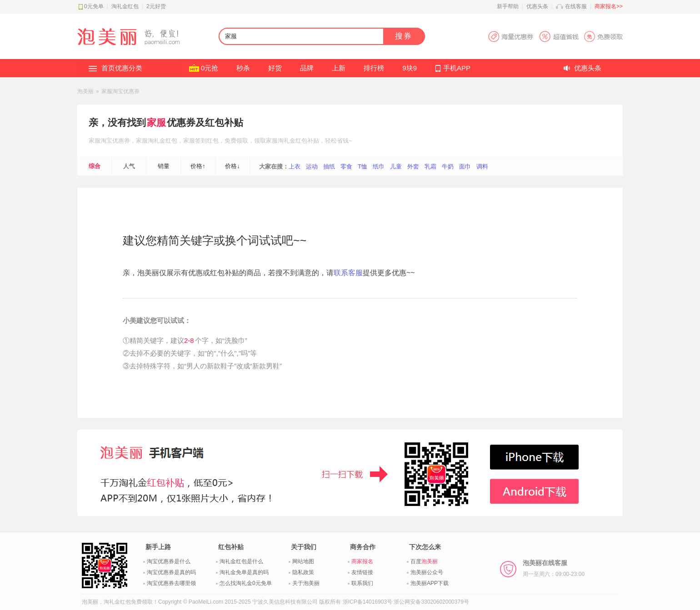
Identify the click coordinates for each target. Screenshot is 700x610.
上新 (339, 68)
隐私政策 (303, 572)
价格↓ (232, 166)
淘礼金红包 (125, 6)
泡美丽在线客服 (554, 568)
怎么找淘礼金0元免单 (246, 583)
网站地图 (303, 561)
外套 (413, 166)
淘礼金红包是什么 (241, 561)
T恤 (362, 166)
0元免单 (94, 6)
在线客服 (576, 6)
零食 (346, 166)
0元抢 (210, 68)
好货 (275, 68)
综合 (95, 166)
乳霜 (430, 166)
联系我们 (362, 583)
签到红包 (207, 141)
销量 (164, 166)
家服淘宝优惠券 (120, 91)
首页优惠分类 (122, 68)
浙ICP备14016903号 (367, 602)
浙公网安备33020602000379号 (431, 602)
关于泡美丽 (306, 583)
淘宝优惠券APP (555, 37)
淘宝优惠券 (115, 141)
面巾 (465, 166)
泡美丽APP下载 (430, 583)
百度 (424, 561)
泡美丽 (85, 91)
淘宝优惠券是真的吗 (171, 572)
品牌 (307, 68)
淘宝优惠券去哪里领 (171, 583)
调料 (482, 166)
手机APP (457, 68)
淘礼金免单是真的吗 (244, 572)
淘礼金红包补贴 (298, 141)
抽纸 (329, 166)
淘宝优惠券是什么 (169, 561)
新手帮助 (508, 6)
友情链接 (362, 572)
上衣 (295, 166)
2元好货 (156, 6)
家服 (156, 122)
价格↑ (198, 166)
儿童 (396, 166)
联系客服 (348, 273)
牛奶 (448, 166)
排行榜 (374, 68)
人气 (129, 166)
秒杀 (243, 68)
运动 (312, 166)
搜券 (404, 36)
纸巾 (379, 166)
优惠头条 (537, 6)
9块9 (410, 68)
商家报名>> (609, 6)
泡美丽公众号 (427, 572)
